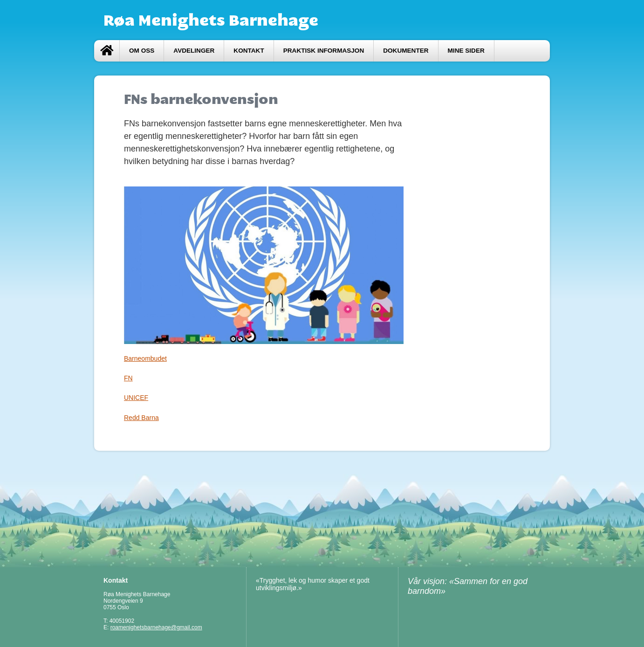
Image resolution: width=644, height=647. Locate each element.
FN (128, 378)
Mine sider (466, 51)
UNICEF (136, 398)
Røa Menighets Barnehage (211, 20)
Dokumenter (406, 51)
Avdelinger (194, 51)
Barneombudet (145, 358)
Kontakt (249, 51)
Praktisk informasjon (324, 51)
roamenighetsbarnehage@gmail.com (156, 627)
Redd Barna (141, 418)
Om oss (142, 51)
